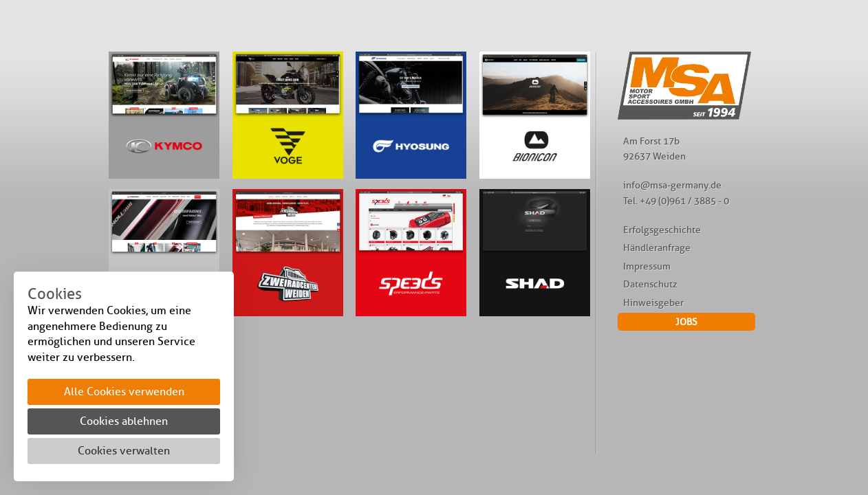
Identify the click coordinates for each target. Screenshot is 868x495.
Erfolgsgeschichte (662, 230)
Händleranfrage (657, 247)
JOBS (686, 322)
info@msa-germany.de (672, 185)
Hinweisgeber (653, 302)
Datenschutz (650, 284)
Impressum (647, 266)
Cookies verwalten (124, 451)
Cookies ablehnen (124, 421)
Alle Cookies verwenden (124, 392)
